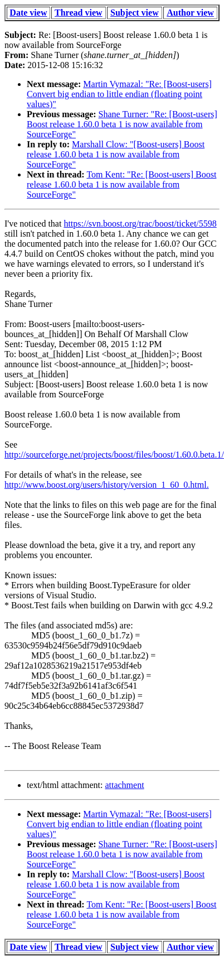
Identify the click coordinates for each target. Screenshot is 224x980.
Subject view (135, 13)
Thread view (78, 13)
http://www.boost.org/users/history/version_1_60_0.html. (107, 485)
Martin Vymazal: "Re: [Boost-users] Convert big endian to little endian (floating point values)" (119, 94)
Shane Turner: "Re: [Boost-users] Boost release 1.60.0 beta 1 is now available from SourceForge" (122, 124)
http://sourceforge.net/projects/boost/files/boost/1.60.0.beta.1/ (114, 455)
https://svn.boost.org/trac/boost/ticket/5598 (140, 224)
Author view (190, 13)
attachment (124, 785)
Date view (28, 13)
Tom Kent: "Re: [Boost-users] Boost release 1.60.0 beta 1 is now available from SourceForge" (121, 184)
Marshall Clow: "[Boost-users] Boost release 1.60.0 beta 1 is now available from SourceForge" (116, 154)
